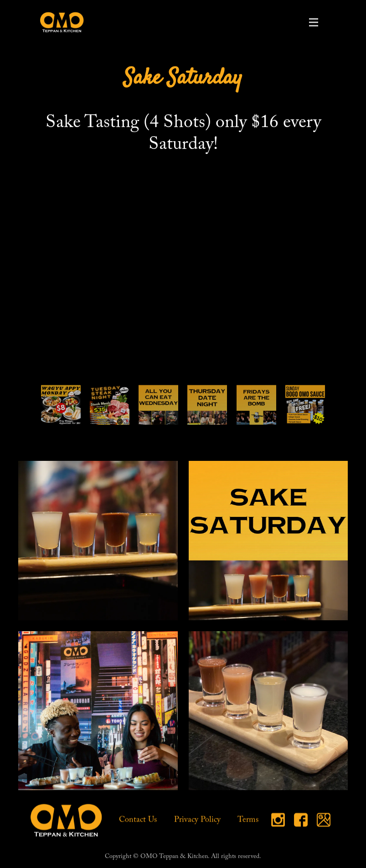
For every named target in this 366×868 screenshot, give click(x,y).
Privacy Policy (197, 821)
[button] (314, 22)
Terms (248, 821)
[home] (62, 22)
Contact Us (138, 821)
